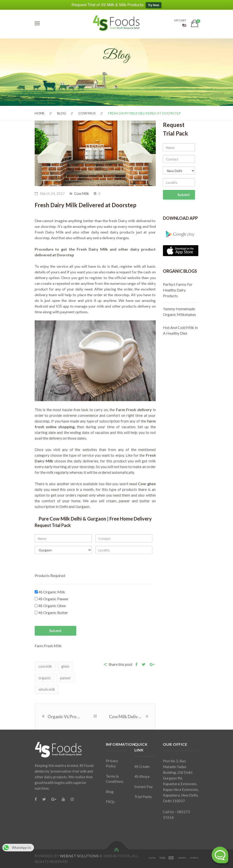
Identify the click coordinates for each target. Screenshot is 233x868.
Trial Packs (143, 797)
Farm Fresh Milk (48, 646)
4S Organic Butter (51, 612)
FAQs (110, 802)
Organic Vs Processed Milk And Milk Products (64, 717)
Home (40, 113)
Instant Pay (144, 787)
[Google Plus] (54, 799)
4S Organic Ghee (50, 606)
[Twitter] (44, 799)
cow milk (45, 666)
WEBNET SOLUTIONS (79, 856)
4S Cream (142, 766)
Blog (62, 113)
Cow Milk (87, 113)
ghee (65, 666)
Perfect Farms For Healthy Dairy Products (178, 290)
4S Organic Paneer (52, 599)
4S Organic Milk (50, 592)
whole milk (47, 689)
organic (45, 678)
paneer (66, 678)
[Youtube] (63, 799)
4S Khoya (142, 776)
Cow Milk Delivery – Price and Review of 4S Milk (127, 717)
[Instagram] (72, 799)
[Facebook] (36, 799)
